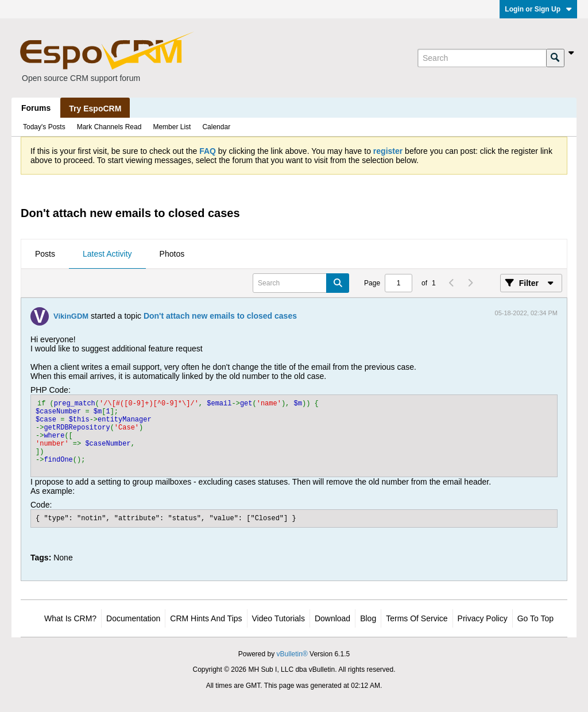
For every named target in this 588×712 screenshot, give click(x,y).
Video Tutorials (278, 618)
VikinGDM (71, 316)
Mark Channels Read (109, 127)
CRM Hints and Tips (206, 618)
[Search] (482, 58)
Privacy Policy (483, 618)
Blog (368, 618)
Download (332, 618)
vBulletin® (292, 654)
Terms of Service (417, 618)
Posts (45, 254)
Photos (172, 254)
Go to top (535, 618)
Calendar (216, 127)
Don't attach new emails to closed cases (220, 316)
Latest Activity (107, 254)
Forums (36, 108)
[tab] (45, 254)
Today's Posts (44, 127)
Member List (172, 127)
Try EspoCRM (95, 109)
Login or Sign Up (538, 9)
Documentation (133, 618)
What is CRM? (70, 618)
